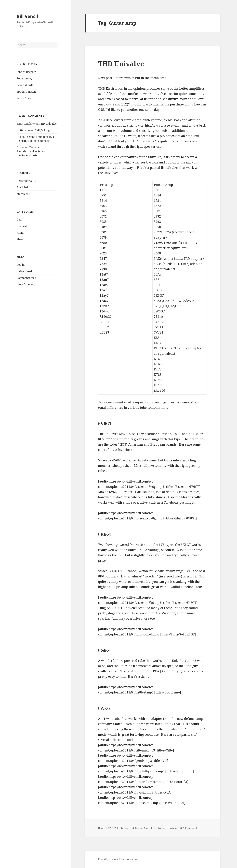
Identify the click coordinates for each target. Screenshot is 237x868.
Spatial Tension (26, 92)
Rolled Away (24, 78)
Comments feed (26, 278)
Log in (21, 265)
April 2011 (23, 187)
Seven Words (25, 85)
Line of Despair (26, 72)
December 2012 (26, 181)
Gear (20, 220)
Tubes (161, 828)
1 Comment (190, 828)
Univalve (172, 828)
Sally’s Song (24, 98)
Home (20, 233)
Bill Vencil (27, 16)
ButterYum (24, 130)
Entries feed (24, 271)
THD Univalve (48, 124)
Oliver (21, 147)
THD (153, 828)
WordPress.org (26, 284)
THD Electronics (110, 88)
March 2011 (24, 194)
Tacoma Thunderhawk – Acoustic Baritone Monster (32, 151)
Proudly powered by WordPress (118, 859)
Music (20, 239)
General (22, 226)
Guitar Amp (142, 828)
